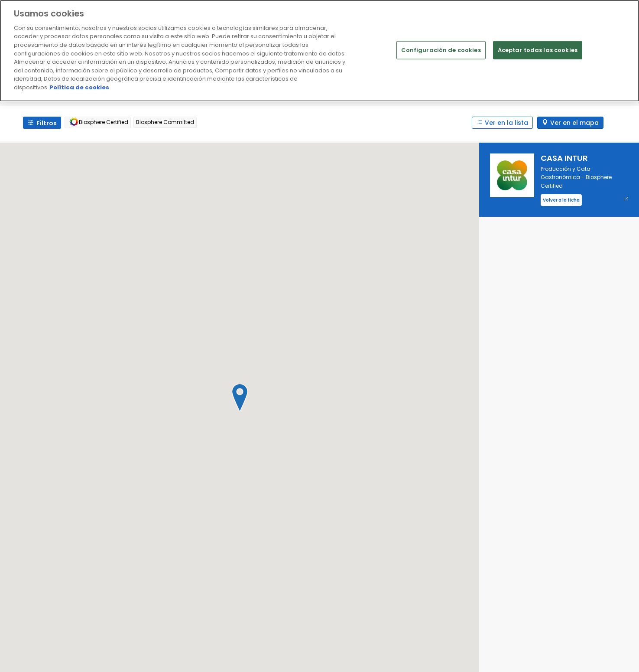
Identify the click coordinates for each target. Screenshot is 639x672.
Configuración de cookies (441, 50)
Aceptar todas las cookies (538, 50)
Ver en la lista (506, 123)
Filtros (47, 123)
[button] (240, 398)
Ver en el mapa (574, 123)
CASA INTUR (564, 158)
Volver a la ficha (561, 200)
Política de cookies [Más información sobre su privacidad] (79, 87)
